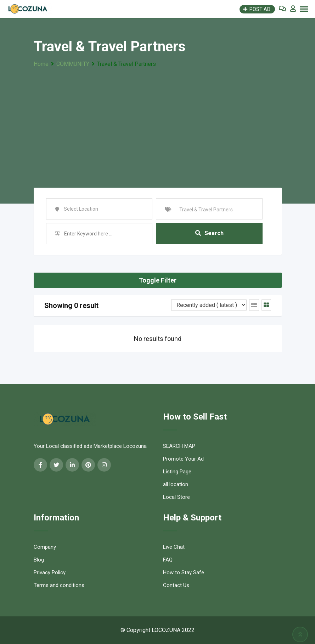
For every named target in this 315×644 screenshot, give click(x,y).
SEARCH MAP (179, 446)
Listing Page (177, 472)
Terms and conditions (59, 585)
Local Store (176, 497)
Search (209, 233)
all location (176, 484)
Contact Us (176, 585)
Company (45, 547)
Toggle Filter (158, 280)
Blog (39, 560)
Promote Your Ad (183, 459)
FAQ (168, 560)
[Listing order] (209, 305)
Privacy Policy (50, 572)
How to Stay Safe (184, 572)
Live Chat (174, 547)
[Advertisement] (158, 122)
